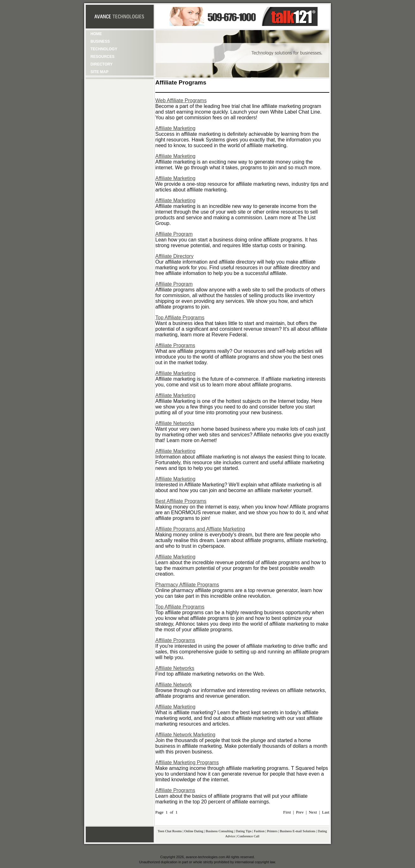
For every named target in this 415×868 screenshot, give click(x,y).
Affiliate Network (173, 685)
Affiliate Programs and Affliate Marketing (200, 529)
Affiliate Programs (175, 345)
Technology (104, 49)
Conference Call (248, 836)
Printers (272, 831)
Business (100, 41)
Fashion (259, 831)
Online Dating (194, 831)
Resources (102, 57)
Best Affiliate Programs (181, 501)
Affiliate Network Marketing (185, 735)
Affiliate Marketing (175, 128)
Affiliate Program (174, 234)
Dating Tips (244, 831)
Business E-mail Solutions (298, 831)
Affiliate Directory (174, 256)
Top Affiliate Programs (180, 318)
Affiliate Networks (175, 423)
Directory (102, 64)
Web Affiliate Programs (181, 100)
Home (96, 34)
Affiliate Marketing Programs (187, 762)
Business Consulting (219, 831)
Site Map (99, 72)
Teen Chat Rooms (170, 831)
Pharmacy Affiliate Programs (187, 585)
